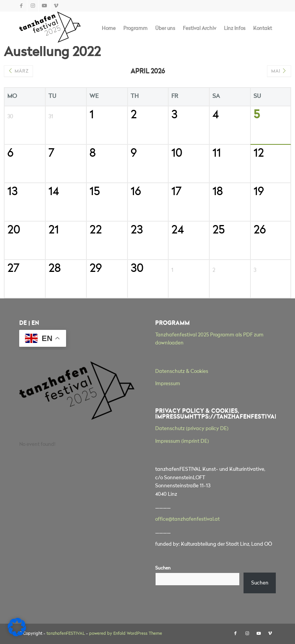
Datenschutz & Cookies (182, 372)
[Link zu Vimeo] (56, 6)
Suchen (163, 568)
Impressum (168, 384)
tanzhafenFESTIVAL (66, 634)
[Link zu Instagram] (33, 6)
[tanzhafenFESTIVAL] (50, 29)
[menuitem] (109, 29)
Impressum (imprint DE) (182, 441)
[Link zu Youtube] (44, 6)
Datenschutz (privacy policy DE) (192, 429)
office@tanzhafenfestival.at (187, 519)
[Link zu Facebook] (21, 6)
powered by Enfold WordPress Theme (126, 634)
